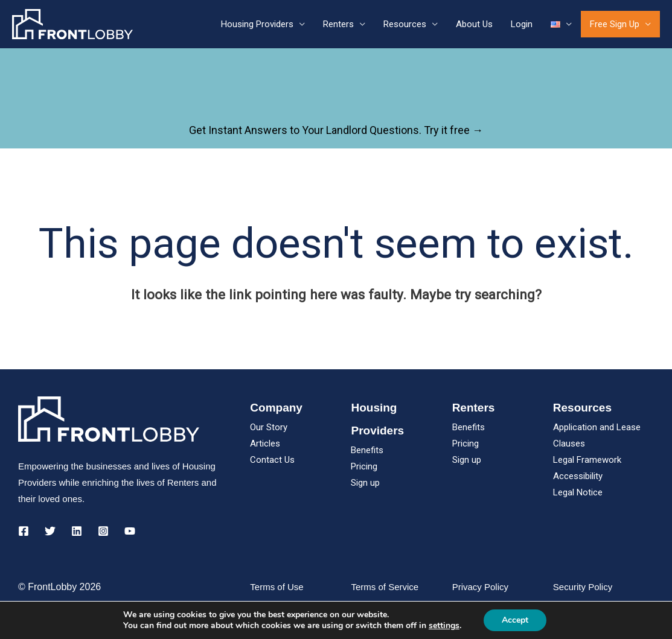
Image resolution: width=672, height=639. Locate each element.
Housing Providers (257, 24)
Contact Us (272, 460)
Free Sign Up (615, 24)
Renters (338, 24)
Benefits (367, 450)
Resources (405, 24)
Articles (265, 443)
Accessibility (578, 476)
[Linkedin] (77, 531)
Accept (515, 620)
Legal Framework (587, 460)
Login (522, 24)
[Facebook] (24, 531)
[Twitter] (50, 531)
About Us (474, 24)
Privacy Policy (480, 587)
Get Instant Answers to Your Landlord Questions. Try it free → (336, 130)
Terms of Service (385, 587)
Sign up (365, 483)
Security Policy (583, 587)
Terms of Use (277, 587)
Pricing (364, 466)
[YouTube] (130, 531)
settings (444, 626)
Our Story (269, 427)
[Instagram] (103, 531)
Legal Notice (578, 492)
